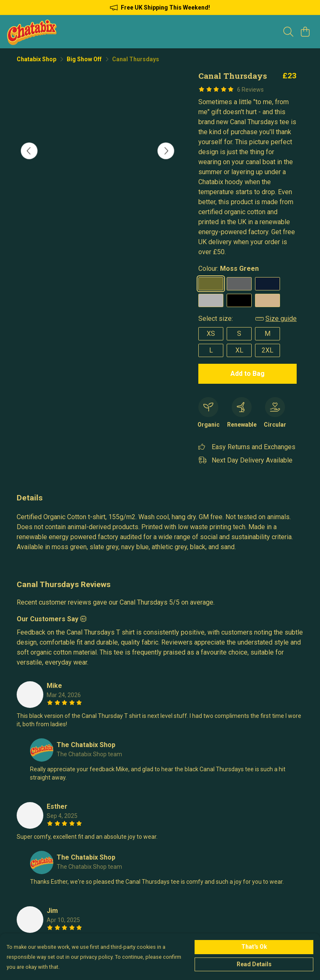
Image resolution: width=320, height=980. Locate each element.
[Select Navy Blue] (267, 284)
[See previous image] (29, 151)
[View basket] (305, 32)
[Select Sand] (267, 300)
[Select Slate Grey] (239, 284)
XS (211, 334)
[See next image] (166, 151)
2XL (267, 350)
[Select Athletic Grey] (211, 300)
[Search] (288, 32)
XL (239, 350)
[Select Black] (239, 300)
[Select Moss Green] (211, 284)
